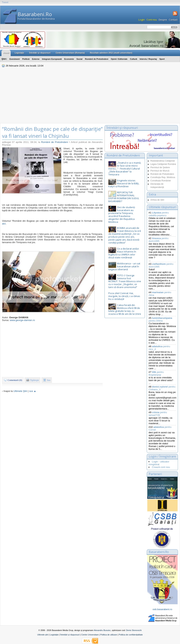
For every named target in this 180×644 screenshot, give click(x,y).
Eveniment (15, 59)
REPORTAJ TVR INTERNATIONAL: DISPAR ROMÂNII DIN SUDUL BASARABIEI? (124, 197)
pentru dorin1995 (159, 240)
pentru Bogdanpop (156, 373)
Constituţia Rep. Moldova (163, 177)
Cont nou (152, 20)
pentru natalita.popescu (159, 214)
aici (4, 224)
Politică (26, 59)
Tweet (5, 2)
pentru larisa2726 (158, 414)
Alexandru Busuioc (102, 630)
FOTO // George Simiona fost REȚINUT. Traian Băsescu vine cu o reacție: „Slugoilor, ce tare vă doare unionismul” (125, 281)
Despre (163, 20)
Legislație (54, 635)
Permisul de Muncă (160, 171)
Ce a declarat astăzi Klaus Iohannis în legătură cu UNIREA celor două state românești (124, 253)
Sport (162, 59)
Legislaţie (19, 53)
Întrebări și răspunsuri (70, 635)
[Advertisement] (90, 96)
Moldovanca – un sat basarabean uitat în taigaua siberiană (124, 266)
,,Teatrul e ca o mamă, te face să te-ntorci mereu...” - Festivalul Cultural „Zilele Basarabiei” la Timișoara (125, 169)
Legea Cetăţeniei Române (163, 164)
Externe (36, 59)
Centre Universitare (90, 635)
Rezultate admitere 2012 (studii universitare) (111, 53)
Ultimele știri (43, 635)
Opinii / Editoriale (119, 59)
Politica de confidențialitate (131, 635)
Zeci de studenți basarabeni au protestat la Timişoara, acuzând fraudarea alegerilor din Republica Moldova (122, 215)
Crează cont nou (161, 467)
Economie (69, 59)
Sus (47, 380)
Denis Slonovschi (134, 630)
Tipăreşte (33, 380)
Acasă (6, 53)
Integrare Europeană (52, 59)
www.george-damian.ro (22, 320)
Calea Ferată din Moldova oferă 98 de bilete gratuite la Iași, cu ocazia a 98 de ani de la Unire (125, 309)
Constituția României (161, 181)
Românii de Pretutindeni (97, 59)
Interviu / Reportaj (148, 59)
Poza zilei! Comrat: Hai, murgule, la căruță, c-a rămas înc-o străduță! (124, 296)
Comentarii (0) (13, 380)
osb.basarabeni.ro (162, 609)
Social (79, 59)
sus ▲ (33, 391)
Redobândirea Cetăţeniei (163, 161)
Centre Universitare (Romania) (70, 53)
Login (142, 20)
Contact (173, 20)
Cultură (134, 59)
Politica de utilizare (109, 635)
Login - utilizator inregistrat (159, 463)
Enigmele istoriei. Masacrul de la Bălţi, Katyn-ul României (124, 183)
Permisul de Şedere (160, 167)
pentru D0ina (160, 319)
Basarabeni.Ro (35, 14)
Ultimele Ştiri (20, 391)
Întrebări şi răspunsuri (40, 53)
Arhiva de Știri (157, 200)
